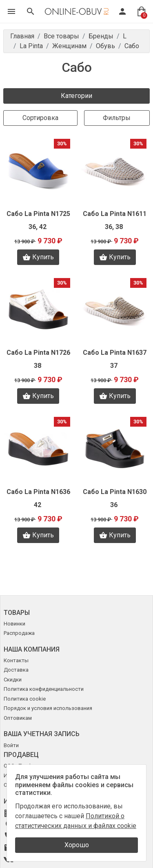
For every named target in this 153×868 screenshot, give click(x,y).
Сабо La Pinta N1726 (38, 353)
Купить (38, 257)
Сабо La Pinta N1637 (115, 353)
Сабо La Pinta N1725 (38, 214)
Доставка (16, 670)
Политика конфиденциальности (44, 689)
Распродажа (19, 633)
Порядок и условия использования (48, 708)
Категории (76, 96)
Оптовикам (18, 718)
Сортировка (40, 118)
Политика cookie (25, 699)
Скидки (13, 680)
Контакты (16, 660)
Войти (11, 745)
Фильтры (117, 118)
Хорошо (77, 845)
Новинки (14, 624)
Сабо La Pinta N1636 (38, 492)
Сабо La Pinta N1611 (115, 214)
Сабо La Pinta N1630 (115, 492)
